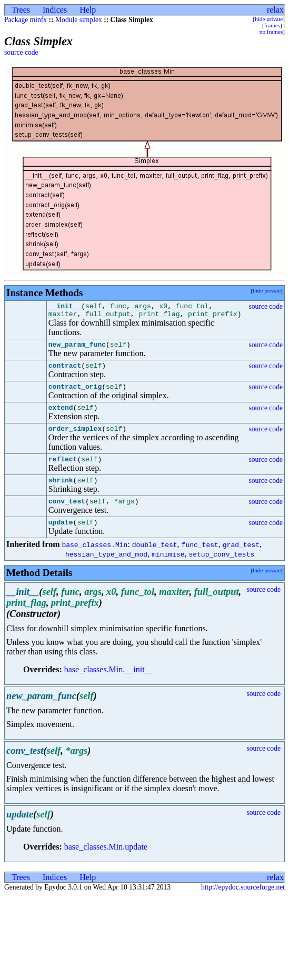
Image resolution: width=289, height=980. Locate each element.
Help (88, 10)
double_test (155, 562)
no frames (271, 32)
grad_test (241, 562)
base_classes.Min (94, 562)
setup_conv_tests (221, 571)
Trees (21, 10)
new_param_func (77, 349)
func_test (200, 562)
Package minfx (26, 20)
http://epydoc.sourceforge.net (243, 905)
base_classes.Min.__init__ (109, 687)
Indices (55, 10)
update (61, 539)
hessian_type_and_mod (106, 571)
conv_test (67, 517)
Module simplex (79, 20)
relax (275, 10)
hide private (269, 19)
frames (272, 25)
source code (21, 52)
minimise (168, 571)
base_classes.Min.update (106, 864)
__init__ (65, 307)
